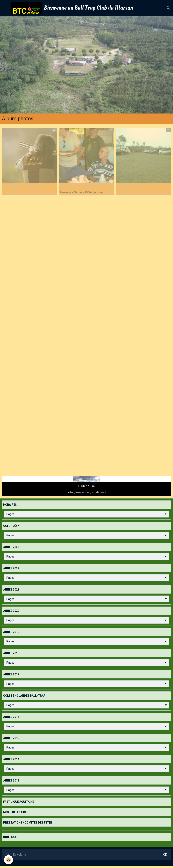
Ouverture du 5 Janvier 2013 (24, 186)
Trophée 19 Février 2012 (135, 186)
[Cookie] (8, 860)
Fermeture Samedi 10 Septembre (85, 186)
